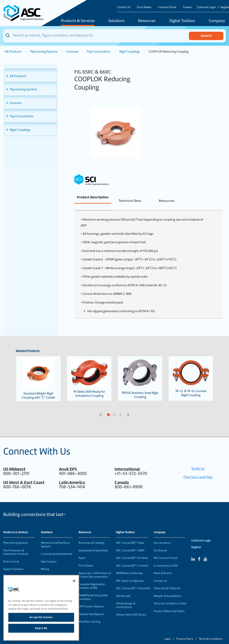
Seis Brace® (123, 589)
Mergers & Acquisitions (167, 589)
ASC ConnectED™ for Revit (132, 551)
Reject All (41, 628)
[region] (41, 608)
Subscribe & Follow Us (167, 582)
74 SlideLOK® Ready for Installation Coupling (89, 372)
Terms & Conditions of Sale (170, 597)
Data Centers (49, 555)
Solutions (116, 21)
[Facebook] (199, 552)
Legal (167, 632)
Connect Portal (167, 7)
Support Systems (13, 562)
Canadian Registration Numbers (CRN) (92, 579)
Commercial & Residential (57, 547)
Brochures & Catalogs (92, 536)
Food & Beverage (51, 570)
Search (206, 36)
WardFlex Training (89, 615)
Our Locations (162, 536)
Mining (45, 562)
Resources (147, 21)
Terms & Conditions (211, 632)
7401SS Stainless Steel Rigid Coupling (140, 372)
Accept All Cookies (41, 617)
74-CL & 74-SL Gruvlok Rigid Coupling (191, 372)
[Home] (26, 13)
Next (129, 408)
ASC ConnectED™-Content (132, 559)
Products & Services (78, 21)
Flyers (82, 551)
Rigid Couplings (130, 52)
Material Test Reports (91, 608)
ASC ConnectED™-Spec (130, 536)
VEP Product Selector (91, 600)
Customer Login (206, 7)
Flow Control (11, 555)
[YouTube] (205, 552)
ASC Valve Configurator (130, 574)
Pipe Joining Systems (44, 52)
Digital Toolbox (182, 21)
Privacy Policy (185, 632)
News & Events (163, 566)
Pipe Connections (99, 52)
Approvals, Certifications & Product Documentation (95, 568)
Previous (101, 408)
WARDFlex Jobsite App (129, 566)
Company (160, 526)
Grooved (72, 52)
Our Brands (160, 544)
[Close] (74, 581)
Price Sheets (144, 7)
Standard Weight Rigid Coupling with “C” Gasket (38, 372)
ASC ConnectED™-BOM (130, 544)
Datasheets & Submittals (93, 544)
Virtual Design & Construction (126, 599)
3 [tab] (136, 408)
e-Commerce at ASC (166, 559)
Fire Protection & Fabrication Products (16, 546)
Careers (187, 7)
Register (196, 541)
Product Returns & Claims (169, 604)
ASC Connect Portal (166, 551)
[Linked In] (193, 552)
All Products (13, 52)
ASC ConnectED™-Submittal (133, 582)
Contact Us (124, 7)
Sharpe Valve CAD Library (131, 608)
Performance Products (17, 570)
